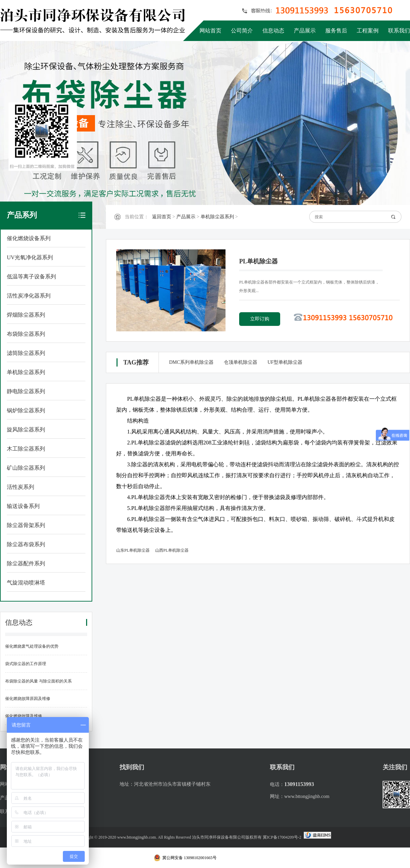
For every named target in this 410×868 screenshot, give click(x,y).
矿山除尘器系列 (26, 468)
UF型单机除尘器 (285, 362)
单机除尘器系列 (26, 372)
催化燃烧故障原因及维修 (28, 699)
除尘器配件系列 (26, 563)
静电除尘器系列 (26, 391)
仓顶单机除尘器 (241, 362)
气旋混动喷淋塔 (26, 583)
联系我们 (399, 31)
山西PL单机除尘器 (172, 550)
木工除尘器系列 (26, 449)
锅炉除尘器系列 (26, 410)
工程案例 (368, 31)
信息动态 (273, 31)
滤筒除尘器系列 (26, 353)
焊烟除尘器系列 (26, 315)
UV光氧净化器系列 (30, 257)
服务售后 (336, 31)
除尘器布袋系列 (26, 544)
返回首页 (162, 217)
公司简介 (242, 31)
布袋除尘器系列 (26, 334)
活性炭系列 (20, 487)
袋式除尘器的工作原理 (26, 664)
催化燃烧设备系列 (29, 238)
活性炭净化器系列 (29, 296)
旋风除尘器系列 (26, 430)
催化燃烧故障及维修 (24, 716)
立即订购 (260, 319)
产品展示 (305, 31)
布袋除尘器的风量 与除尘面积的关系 (38, 681)
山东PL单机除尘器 (133, 550)
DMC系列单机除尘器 (191, 362)
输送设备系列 (23, 506)
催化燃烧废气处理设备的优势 (32, 646)
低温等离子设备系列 (31, 277)
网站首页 (210, 31)
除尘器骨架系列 (26, 525)
